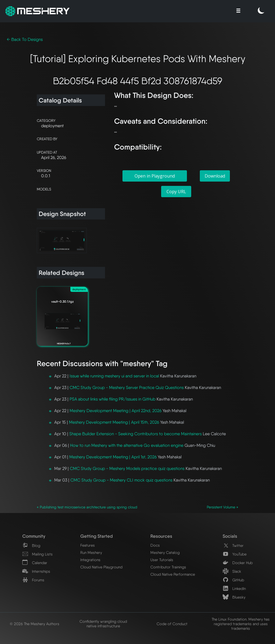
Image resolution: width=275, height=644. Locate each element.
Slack (232, 571)
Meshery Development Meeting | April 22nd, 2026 (115, 411)
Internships (36, 571)
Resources (161, 536)
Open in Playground (155, 176)
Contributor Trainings (168, 567)
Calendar (35, 563)
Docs (155, 545)
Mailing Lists (37, 554)
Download (215, 176)
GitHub (233, 580)
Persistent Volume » (222, 507)
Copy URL (176, 192)
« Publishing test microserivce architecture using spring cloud (87, 507)
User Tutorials (162, 560)
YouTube (235, 554)
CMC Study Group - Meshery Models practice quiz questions (127, 468)
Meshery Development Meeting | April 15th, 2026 (114, 422)
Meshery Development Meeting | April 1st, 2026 (113, 457)
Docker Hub (238, 563)
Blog (31, 545)
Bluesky (234, 597)
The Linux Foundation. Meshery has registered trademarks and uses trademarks (241, 624)
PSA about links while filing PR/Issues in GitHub (113, 399)
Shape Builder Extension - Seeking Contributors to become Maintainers (135, 434)
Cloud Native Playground (101, 567)
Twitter (233, 545)
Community (34, 536)
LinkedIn (234, 588)
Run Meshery (91, 552)
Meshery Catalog (165, 552)
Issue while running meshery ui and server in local (114, 376)
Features (88, 545)
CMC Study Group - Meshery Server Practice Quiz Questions (127, 388)
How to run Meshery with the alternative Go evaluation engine (127, 445)
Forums (33, 580)
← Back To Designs (25, 39)
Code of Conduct (172, 624)
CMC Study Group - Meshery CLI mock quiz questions (121, 480)
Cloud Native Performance (173, 574)
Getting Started (97, 536)
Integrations (90, 560)
